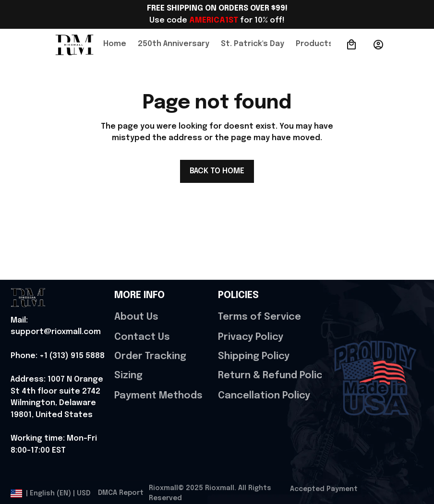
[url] (60, 327)
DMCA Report (121, 493)
